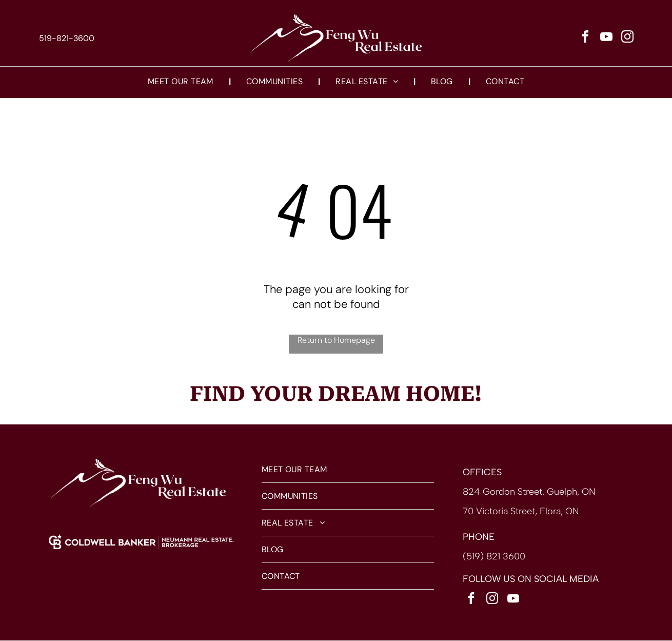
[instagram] (627, 39)
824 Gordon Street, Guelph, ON (529, 492)
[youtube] (606, 39)
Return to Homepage (336, 341)
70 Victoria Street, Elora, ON (521, 512)
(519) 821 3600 (494, 557)
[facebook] (585, 39)
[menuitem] (182, 82)
